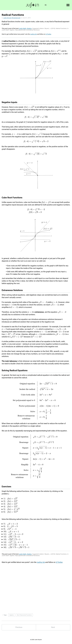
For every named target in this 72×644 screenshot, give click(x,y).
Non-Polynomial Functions (24, 615)
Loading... (36, 587)
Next (53, 627)
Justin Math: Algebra (25, 28)
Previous (19, 627)
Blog (62, 5)
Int (48, 5)
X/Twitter (48, 34)
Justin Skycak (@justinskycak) (12, 18)
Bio (42, 5)
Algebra (12, 615)
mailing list (33, 34)
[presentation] (32, 51)
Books (54, 5)
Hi (30, 5)
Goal (36, 5)
